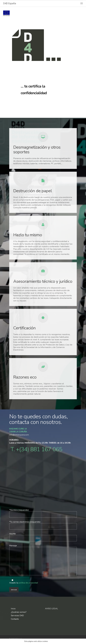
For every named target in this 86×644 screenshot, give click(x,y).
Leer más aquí (54, 641)
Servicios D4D (17, 616)
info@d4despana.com (19, 435)
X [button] (61, 641)
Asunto (43, 537)
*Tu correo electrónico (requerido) (43, 525)
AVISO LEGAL (51, 609)
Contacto (15, 619)
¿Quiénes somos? (19, 612)
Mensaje (43, 560)
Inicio (13, 609)
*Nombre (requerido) (43, 513)
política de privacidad (28, 583)
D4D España (10, 3)
